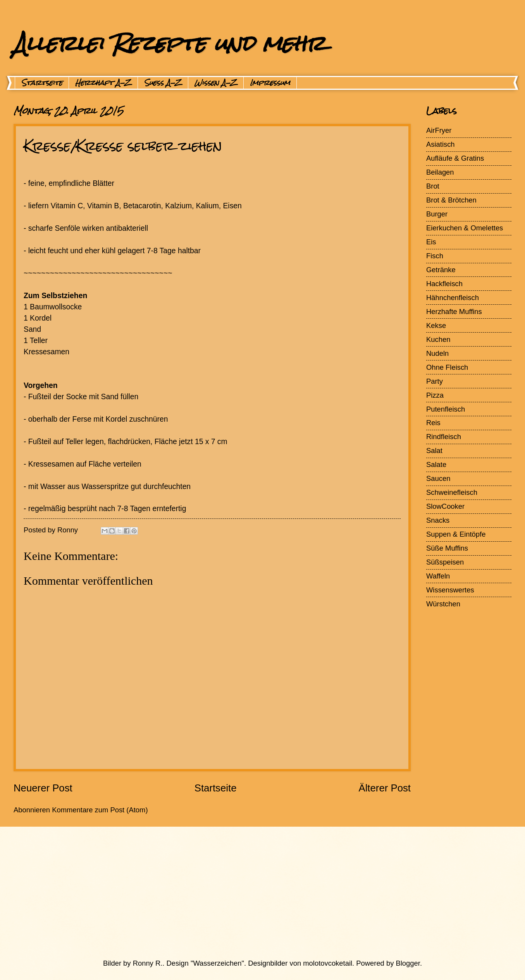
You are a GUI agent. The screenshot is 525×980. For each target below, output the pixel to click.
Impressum (270, 83)
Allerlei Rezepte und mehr (169, 43)
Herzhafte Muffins (454, 312)
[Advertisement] (244, 892)
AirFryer (439, 130)
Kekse (436, 325)
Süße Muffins (447, 548)
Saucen (438, 478)
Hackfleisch (444, 284)
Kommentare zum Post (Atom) (100, 810)
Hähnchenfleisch (453, 298)
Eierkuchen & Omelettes (465, 228)
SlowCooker (445, 506)
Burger (437, 214)
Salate (436, 464)
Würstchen (443, 604)
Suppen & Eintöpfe (456, 534)
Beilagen (440, 172)
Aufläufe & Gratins (455, 158)
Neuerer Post (43, 788)
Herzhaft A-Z (103, 83)
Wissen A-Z (216, 83)
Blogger (408, 963)
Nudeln (437, 353)
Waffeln (438, 576)
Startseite (42, 83)
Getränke (441, 270)
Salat (434, 451)
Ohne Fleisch (447, 367)
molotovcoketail (328, 963)
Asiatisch (441, 144)
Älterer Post (385, 788)
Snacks (438, 520)
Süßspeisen (445, 562)
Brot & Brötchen (451, 200)
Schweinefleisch (452, 492)
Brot (433, 186)
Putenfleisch (446, 409)
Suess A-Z (163, 83)
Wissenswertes (450, 590)
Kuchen (438, 339)
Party (435, 381)
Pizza (435, 395)
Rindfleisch (444, 437)
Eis (431, 242)
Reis (433, 423)
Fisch (435, 256)
